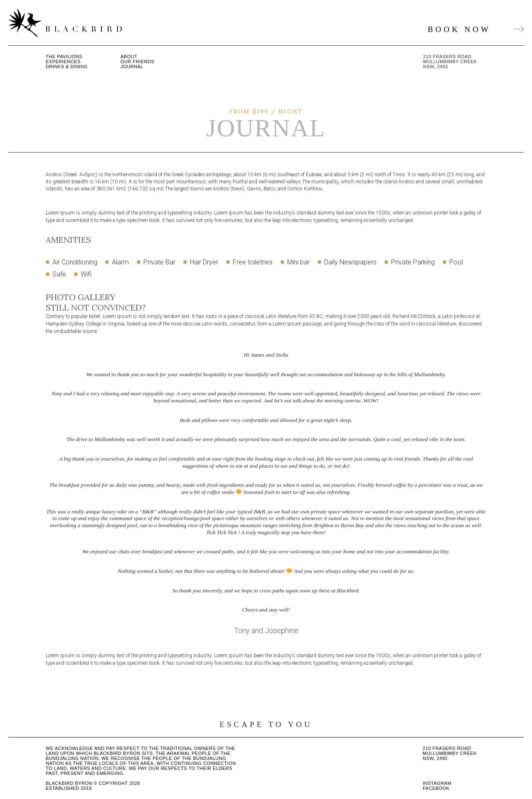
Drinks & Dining (67, 67)
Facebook (436, 788)
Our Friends (137, 62)
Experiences (63, 62)
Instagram (437, 783)
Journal (132, 67)
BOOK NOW (476, 29)
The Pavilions (64, 57)
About (129, 57)
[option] (266, 493)
